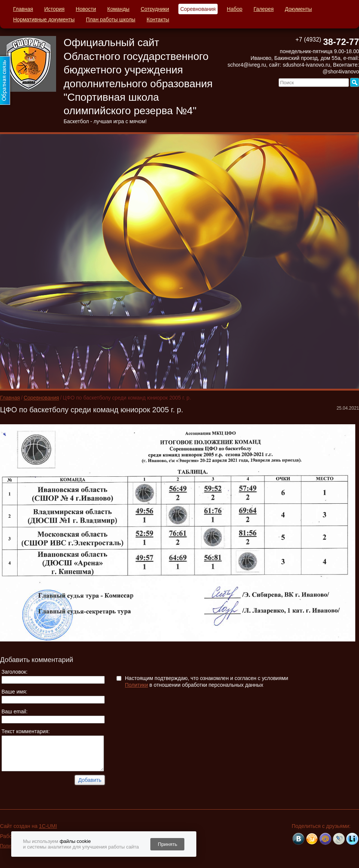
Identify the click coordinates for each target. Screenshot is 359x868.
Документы (298, 9)
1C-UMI (48, 826)
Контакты (158, 19)
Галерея (264, 9)
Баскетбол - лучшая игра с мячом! (105, 121)
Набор (235, 9)
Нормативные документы (44, 19)
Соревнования (198, 9)
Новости (86, 9)
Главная (23, 9)
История (54, 9)
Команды (118, 9)
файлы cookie (75, 841)
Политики (136, 685)
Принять (168, 844)
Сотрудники (155, 9)
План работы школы (111, 19)
